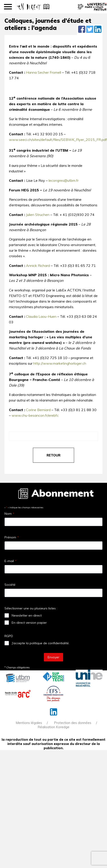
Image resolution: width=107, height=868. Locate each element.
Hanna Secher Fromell (44, 72)
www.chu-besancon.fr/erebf (34, 415)
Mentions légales (29, 723)
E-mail (10, 561)
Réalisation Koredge (53, 727)
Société (10, 585)
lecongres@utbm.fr (64, 180)
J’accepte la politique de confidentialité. (41, 643)
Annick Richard (38, 266)
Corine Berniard (38, 410)
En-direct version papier (29, 623)
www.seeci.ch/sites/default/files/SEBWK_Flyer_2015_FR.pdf (58, 140)
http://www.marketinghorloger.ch (60, 363)
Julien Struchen (38, 215)
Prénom (12, 537)
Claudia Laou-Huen (41, 316)
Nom (9, 514)
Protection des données (73, 723)
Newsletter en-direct (27, 615)
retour (53, 455)
